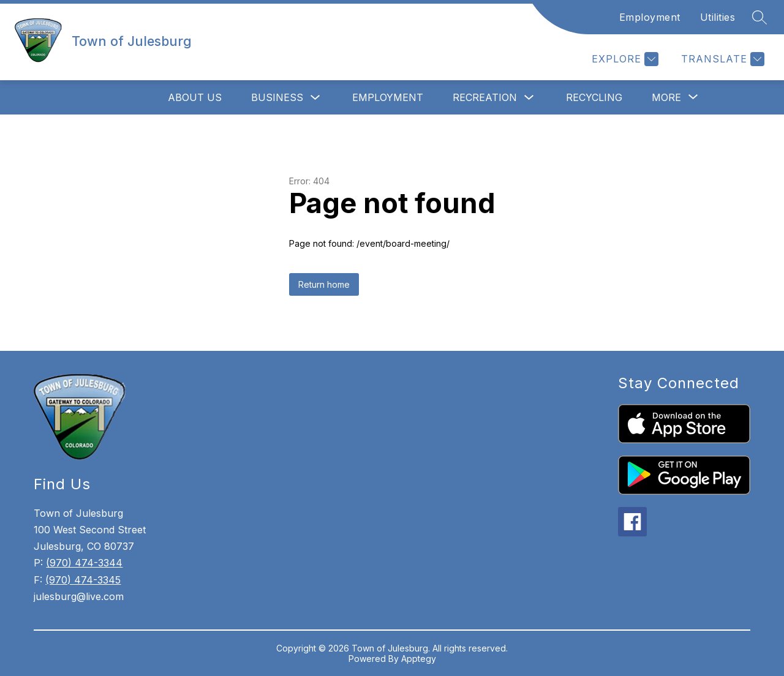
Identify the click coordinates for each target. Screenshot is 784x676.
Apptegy (419, 659)
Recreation (485, 97)
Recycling (594, 97)
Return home (324, 284)
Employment (650, 17)
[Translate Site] (721, 59)
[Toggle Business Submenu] (315, 98)
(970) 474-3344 (84, 563)
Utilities (718, 17)
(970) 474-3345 (83, 580)
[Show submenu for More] (666, 97)
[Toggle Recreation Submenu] (529, 98)
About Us (195, 97)
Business (277, 97)
